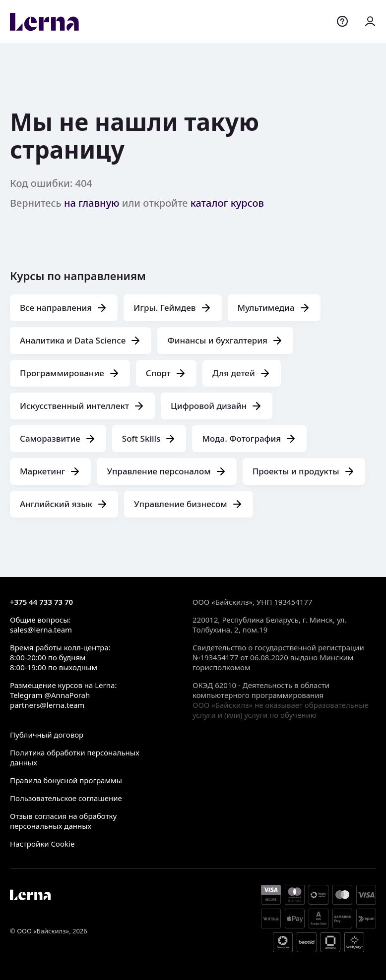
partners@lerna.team (47, 705)
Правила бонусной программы (66, 780)
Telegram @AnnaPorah (50, 695)
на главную (92, 203)
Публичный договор (47, 735)
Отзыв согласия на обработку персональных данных (63, 821)
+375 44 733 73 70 (41, 602)
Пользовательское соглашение (66, 798)
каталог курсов (227, 203)
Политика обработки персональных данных (75, 757)
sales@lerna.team (41, 630)
